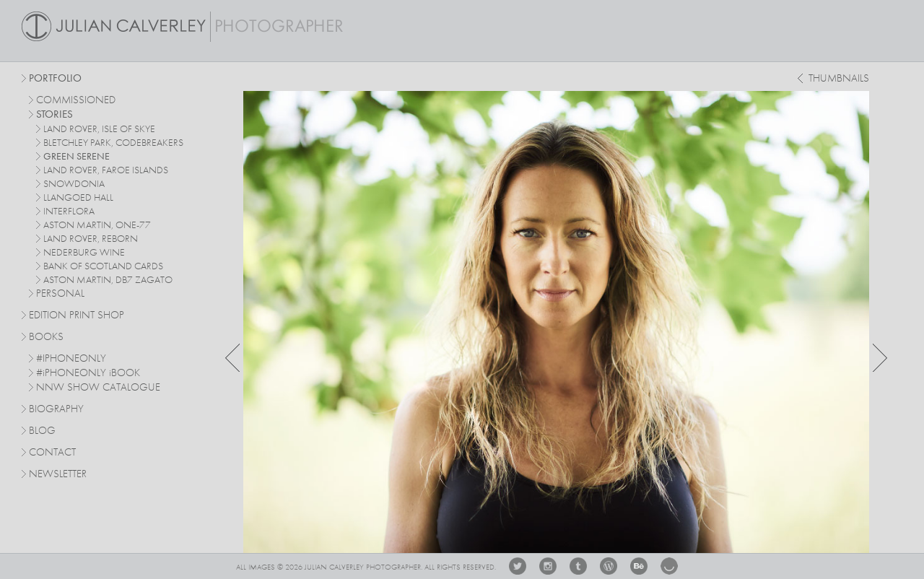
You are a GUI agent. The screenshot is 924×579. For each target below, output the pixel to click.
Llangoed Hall (78, 198)
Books (46, 338)
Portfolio (55, 79)
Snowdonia (74, 184)
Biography (56, 409)
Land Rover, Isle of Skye (99, 129)
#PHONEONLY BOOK (88, 374)
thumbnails (839, 79)
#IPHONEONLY (71, 359)
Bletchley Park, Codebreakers (113, 143)
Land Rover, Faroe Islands (106, 170)
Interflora (69, 212)
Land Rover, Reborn (91, 239)
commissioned (76, 101)
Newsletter (58, 475)
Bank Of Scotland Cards (103, 266)
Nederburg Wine (84, 253)
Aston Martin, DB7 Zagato (108, 280)
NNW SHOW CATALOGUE (98, 388)
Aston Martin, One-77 (97, 225)
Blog (42, 431)
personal (60, 294)
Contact (52, 453)
